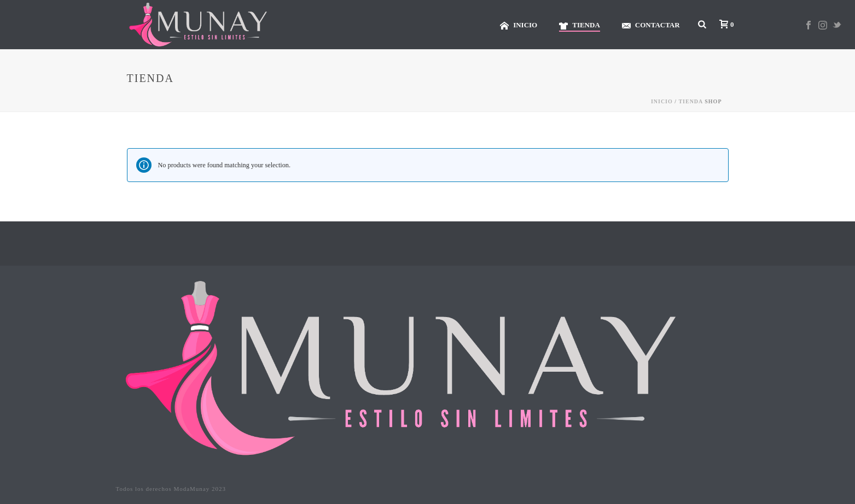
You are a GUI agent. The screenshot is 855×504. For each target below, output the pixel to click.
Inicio (662, 101)
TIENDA (580, 25)
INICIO (519, 25)
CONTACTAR (651, 25)
